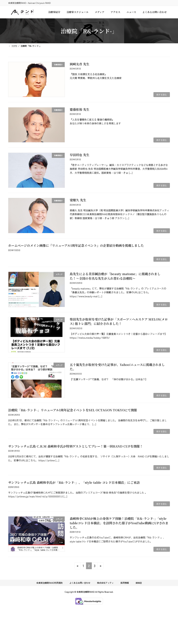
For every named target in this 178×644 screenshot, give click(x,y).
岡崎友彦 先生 (80, 64)
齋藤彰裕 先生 (80, 109)
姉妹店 (139, 583)
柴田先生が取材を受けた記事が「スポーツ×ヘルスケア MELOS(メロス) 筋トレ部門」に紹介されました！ (119, 321)
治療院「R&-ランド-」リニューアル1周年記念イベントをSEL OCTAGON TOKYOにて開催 (73, 410)
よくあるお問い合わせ (80, 583)
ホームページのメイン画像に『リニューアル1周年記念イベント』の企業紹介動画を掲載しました (76, 245)
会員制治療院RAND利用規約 (49, 583)
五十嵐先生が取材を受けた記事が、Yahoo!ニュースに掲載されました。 (117, 367)
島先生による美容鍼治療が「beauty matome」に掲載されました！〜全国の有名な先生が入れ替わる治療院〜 (115, 276)
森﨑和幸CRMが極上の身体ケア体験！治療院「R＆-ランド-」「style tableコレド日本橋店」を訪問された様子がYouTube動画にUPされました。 (119, 523)
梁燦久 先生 (78, 200)
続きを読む (162, 95)
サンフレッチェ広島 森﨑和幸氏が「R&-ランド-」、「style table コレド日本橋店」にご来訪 (74, 482)
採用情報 (125, 583)
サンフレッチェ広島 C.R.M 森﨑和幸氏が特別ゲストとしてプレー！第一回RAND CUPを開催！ (76, 446)
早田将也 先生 (80, 155)
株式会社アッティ (105, 583)
